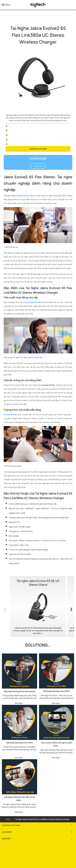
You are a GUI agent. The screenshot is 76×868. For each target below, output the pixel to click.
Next (71, 606)
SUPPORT (6, 839)
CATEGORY (7, 832)
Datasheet (38, 166)
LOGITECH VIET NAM (11, 825)
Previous (5, 606)
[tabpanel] (38, 79)
